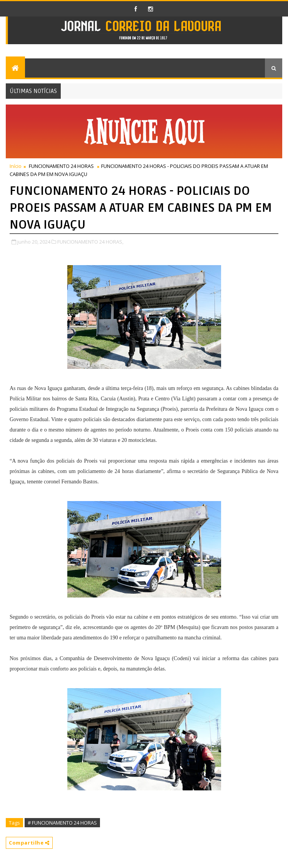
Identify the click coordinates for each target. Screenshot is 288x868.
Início (16, 166)
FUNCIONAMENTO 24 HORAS (61, 166)
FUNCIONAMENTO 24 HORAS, (90, 242)
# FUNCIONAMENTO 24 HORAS (62, 823)
